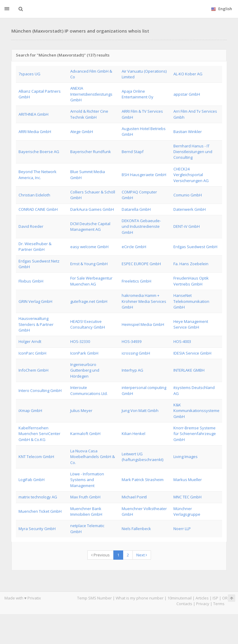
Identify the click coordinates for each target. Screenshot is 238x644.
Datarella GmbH (136, 209)
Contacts (184, 604)
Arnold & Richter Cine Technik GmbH (89, 114)
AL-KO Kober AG (188, 74)
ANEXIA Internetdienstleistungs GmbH (91, 94)
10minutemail (180, 598)
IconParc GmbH (32, 353)
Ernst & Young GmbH (89, 264)
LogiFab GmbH (32, 480)
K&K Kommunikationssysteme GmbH (196, 411)
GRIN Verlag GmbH (35, 301)
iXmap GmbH (30, 410)
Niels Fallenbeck (136, 529)
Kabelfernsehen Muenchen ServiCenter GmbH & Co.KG (39, 434)
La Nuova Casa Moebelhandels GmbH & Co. (93, 457)
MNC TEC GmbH (187, 497)
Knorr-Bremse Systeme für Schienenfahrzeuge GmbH (195, 434)
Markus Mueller (188, 480)
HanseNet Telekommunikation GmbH (191, 301)
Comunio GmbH (188, 195)
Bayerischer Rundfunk (91, 152)
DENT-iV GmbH (187, 226)
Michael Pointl (134, 497)
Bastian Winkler (188, 132)
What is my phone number (140, 598)
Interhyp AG (132, 370)
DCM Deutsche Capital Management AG (90, 226)
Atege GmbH (82, 132)
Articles (202, 598)
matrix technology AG (38, 497)
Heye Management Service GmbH (191, 324)
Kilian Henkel (134, 434)
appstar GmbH (187, 94)
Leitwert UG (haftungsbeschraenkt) (142, 457)
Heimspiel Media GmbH (143, 324)
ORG (226, 598)
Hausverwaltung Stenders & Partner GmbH (36, 324)
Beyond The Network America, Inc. (38, 174)
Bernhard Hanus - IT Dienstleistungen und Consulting (193, 152)
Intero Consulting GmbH (40, 390)
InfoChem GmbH (33, 370)
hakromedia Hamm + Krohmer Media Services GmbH (144, 301)
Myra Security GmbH (37, 529)
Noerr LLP (182, 529)
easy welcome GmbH (89, 247)
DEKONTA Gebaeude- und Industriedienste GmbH (141, 226)
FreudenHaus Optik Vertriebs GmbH (191, 281)
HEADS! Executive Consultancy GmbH (88, 324)
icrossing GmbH (136, 353)
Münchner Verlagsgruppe (187, 511)
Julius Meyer (81, 410)
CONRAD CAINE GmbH (38, 209)
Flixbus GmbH (31, 281)
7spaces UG (29, 74)
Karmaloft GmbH (85, 434)
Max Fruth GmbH (85, 497)
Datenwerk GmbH (190, 209)
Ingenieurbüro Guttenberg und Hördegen (85, 370)
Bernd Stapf (133, 152)
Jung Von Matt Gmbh (140, 410)
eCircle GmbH (134, 247)
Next (142, 555)
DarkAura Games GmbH (92, 209)
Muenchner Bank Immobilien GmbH (86, 511)
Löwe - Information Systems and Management (87, 480)
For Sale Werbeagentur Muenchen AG (91, 281)
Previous (100, 555)
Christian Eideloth (34, 195)
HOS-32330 (80, 341)
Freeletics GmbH (136, 281)
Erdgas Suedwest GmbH (195, 247)
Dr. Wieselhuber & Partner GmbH (35, 247)
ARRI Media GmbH (35, 132)
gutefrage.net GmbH (89, 301)
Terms (219, 604)
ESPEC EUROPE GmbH (141, 264)
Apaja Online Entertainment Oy (138, 94)
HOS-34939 (132, 341)
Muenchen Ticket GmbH (40, 511)
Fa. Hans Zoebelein (191, 264)
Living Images (186, 457)
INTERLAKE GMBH (189, 370)
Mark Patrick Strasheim (143, 480)
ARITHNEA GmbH (33, 114)
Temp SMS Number (94, 598)
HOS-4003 (182, 341)
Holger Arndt (30, 341)
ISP (215, 598)
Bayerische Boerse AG (39, 152)
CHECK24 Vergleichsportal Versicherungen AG (191, 175)
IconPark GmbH (84, 353)
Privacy (203, 604)
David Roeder (31, 226)
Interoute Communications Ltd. (89, 390)
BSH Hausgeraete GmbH (144, 175)
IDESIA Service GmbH (192, 353)
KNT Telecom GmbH (36, 457)
